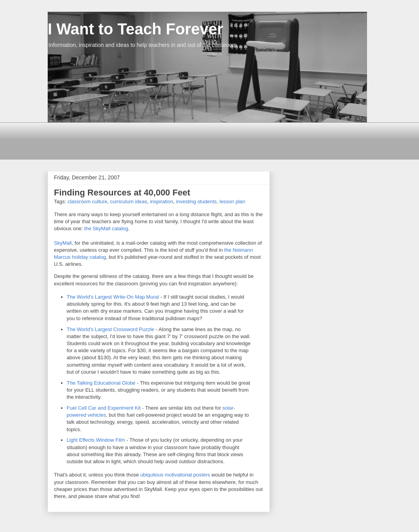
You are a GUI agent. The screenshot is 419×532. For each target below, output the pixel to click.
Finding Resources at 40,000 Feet (122, 193)
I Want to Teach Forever (135, 29)
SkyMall (63, 243)
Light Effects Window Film (96, 440)
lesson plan (233, 202)
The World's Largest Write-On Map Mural (113, 297)
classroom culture (88, 202)
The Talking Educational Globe (102, 383)
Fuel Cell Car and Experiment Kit (105, 408)
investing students (196, 202)
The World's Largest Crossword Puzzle (111, 329)
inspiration (162, 202)
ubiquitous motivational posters (176, 475)
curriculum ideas (129, 202)
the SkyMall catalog (106, 228)
